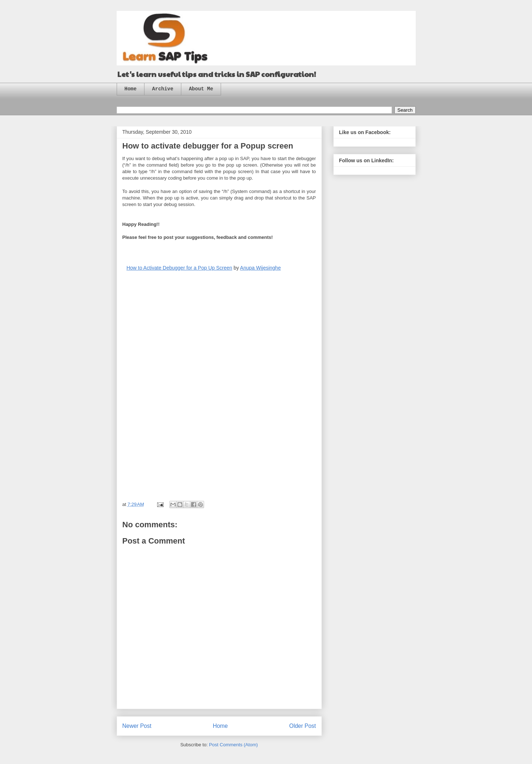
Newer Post (137, 726)
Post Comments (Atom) (233, 745)
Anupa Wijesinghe (261, 268)
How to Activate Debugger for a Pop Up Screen (179, 268)
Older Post (303, 726)
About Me (201, 89)
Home (131, 89)
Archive (163, 89)
